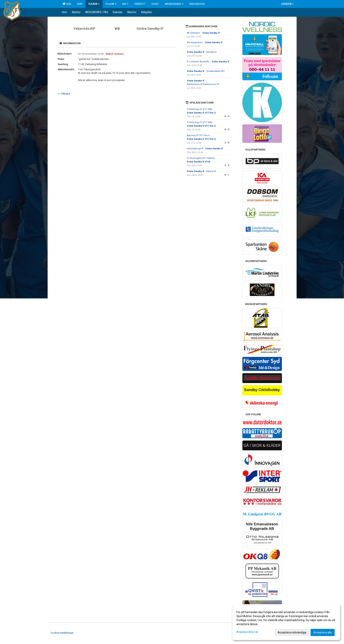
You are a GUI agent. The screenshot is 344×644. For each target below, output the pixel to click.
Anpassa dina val (247, 632)
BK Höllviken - (203, 33)
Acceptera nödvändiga (292, 632)
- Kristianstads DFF (206, 71)
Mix (125, 4)
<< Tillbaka (64, 94)
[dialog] (286, 622)
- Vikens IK (202, 171)
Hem (67, 4)
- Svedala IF (202, 52)
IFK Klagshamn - (205, 43)
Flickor (94, 4)
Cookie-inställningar (62, 633)
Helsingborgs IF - (205, 149)
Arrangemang (174, 4)
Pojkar (111, 4)
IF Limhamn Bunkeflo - (208, 62)
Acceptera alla (323, 632)
